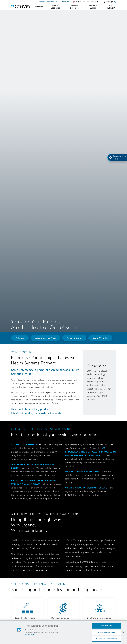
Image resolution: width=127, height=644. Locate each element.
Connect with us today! (117, 157)
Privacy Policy (30, 634)
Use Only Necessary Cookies (106, 639)
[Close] (123, 632)
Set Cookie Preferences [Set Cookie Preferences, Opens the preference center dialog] (106, 632)
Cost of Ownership (100, 338)
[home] (20, 6)
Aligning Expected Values (45, 338)
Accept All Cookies (106, 626)
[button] (85, 2)
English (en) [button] (105, 2)
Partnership (20, 338)
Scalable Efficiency (74, 338)
